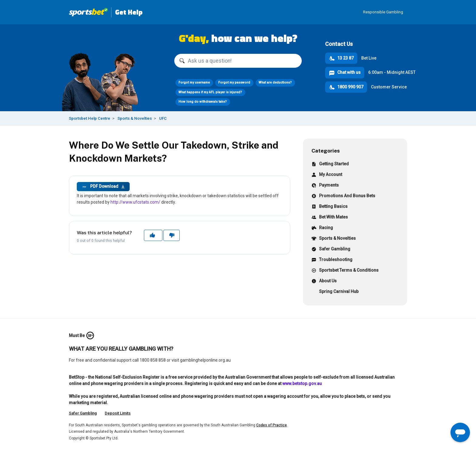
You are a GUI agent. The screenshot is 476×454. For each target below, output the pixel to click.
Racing (322, 228)
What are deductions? (275, 83)
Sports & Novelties (135, 118)
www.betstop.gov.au (302, 383)
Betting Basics (330, 207)
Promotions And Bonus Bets (343, 196)
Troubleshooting (332, 260)
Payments (325, 186)
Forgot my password (234, 83)
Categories (326, 151)
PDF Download (103, 187)
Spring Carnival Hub (335, 292)
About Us (324, 282)
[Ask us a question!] (238, 61)
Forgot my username (194, 83)
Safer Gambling (331, 250)
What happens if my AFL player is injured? (210, 92)
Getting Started (330, 165)
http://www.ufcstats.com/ (135, 202)
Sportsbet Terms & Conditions (345, 271)
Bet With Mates (330, 218)
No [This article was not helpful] (171, 235)
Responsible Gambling (383, 12)
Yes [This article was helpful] (153, 235)
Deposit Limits (118, 413)
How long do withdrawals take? (203, 102)
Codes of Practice (272, 425)
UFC (163, 118)
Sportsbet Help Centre (90, 118)
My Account (327, 175)
